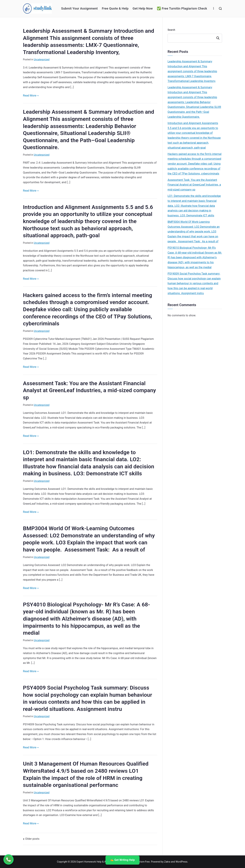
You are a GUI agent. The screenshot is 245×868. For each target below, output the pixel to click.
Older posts (32, 839)
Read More (31, 96)
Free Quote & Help (115, 8)
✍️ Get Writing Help (122, 860)
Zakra (167, 862)
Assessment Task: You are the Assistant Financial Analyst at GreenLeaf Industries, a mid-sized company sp (89, 390)
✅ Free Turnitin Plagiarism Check (182, 8)
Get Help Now (143, 8)
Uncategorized (42, 59)
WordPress (181, 862)
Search (171, 30)
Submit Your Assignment (79, 8)
